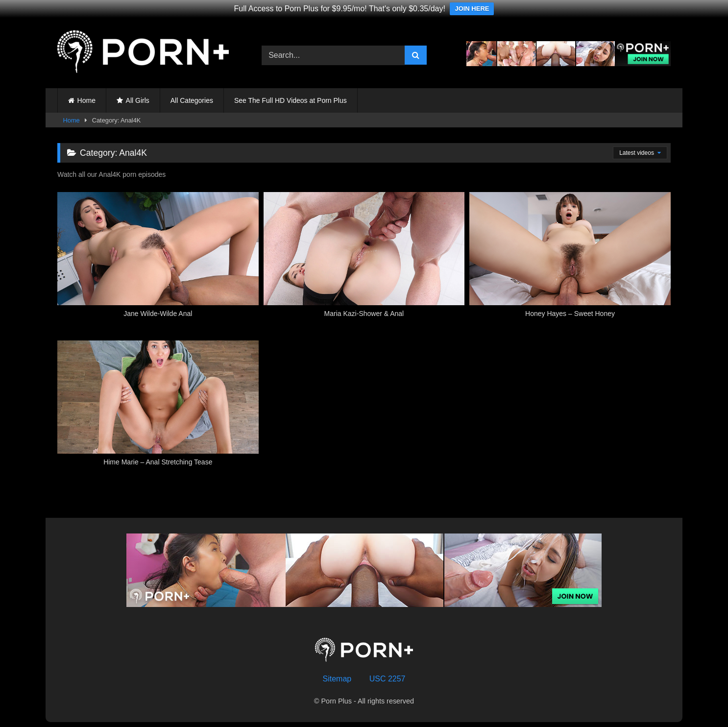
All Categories (192, 100)
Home (86, 100)
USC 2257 (388, 679)
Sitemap (337, 679)
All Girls (138, 100)
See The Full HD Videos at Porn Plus (291, 100)
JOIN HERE (472, 9)
